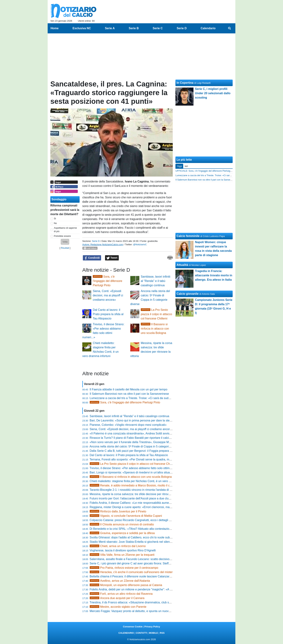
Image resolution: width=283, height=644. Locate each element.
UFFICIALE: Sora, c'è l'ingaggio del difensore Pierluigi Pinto (206, 171)
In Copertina (185, 83)
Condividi (92, 258)
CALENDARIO (126, 633)
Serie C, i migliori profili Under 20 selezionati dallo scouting (213, 93)
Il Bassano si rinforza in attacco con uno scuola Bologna (155, 329)
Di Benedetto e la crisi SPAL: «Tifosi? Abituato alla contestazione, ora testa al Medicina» (146, 529)
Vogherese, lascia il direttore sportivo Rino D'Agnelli (123, 550)
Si (55, 218)
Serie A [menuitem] (110, 28)
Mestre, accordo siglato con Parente (118, 607)
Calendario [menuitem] (208, 28)
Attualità (182, 265)
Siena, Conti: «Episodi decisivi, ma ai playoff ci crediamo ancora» (108, 295)
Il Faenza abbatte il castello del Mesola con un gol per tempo (129, 389)
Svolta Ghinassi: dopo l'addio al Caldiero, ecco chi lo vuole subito (131, 537)
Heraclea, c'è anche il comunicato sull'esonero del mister (131, 572)
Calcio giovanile (188, 294)
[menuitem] (230, 28)
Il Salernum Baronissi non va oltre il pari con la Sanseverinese (129, 394)
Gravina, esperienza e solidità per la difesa (122, 533)
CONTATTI (141, 633)
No (55, 223)
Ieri (186, 166)
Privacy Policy (152, 627)
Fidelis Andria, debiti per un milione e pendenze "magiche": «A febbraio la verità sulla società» (150, 589)
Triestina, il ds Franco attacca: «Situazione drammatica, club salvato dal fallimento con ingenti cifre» (153, 602)
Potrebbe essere (62, 236)
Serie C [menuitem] (158, 28)
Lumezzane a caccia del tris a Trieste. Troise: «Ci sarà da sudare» (132, 398)
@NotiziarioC (140, 244)
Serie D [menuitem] (182, 28)
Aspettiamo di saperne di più (65, 230)
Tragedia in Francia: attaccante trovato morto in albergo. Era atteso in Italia (214, 275)
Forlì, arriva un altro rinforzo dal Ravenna (121, 594)
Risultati (65, 248)
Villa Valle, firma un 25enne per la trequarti (122, 555)
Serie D (96, 241)
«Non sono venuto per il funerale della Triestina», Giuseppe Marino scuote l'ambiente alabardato (151, 442)
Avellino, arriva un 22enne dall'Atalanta (120, 581)
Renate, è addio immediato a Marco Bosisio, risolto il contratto (135, 485)
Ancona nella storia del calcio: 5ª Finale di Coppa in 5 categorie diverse (135, 446)
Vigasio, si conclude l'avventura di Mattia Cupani (126, 516)
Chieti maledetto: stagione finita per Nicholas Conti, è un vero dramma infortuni (140, 481)
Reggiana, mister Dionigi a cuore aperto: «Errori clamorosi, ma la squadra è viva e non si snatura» (152, 507)
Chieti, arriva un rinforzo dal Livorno (118, 546)
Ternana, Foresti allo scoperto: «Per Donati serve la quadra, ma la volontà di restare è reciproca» (152, 459)
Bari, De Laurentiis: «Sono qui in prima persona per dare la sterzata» (134, 420)
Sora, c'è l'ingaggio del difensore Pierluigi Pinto (107, 281)
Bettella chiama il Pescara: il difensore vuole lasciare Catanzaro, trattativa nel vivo (142, 576)
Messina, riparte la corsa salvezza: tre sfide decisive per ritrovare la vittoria (137, 494)
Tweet (112, 258)
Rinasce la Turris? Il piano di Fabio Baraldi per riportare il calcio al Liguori (136, 438)
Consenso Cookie (133, 627)
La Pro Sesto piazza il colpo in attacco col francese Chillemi (156, 314)
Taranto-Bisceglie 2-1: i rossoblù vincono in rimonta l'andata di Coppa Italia (137, 490)
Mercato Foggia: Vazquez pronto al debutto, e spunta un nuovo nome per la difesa (142, 611)
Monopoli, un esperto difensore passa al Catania (126, 585)
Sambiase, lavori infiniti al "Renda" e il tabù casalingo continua (156, 281)
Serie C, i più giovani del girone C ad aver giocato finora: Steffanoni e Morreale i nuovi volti (148, 563)
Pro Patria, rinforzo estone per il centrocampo (124, 568)
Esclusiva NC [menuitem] (82, 28)
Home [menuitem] (55, 28)
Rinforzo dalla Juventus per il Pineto (118, 511)
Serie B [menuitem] (134, 28)
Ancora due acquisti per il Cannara (117, 598)
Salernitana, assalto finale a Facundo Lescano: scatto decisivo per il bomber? (139, 559)
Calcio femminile (188, 236)
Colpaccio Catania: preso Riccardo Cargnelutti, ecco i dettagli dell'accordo (137, 520)
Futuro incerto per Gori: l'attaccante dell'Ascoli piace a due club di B (133, 498)
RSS (162, 633)
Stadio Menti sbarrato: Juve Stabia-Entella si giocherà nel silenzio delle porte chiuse (143, 542)
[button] (65, 242)
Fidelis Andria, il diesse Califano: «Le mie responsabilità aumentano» (134, 503)
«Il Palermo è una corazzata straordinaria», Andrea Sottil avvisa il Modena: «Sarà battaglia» (148, 433)
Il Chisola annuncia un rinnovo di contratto (122, 524)
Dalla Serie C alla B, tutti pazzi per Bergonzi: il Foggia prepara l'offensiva (136, 451)
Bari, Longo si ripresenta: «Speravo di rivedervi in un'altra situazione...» (135, 472)
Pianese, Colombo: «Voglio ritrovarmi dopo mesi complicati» (128, 425)
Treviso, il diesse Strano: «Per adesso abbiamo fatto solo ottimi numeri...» (137, 468)
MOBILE (153, 633)
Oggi (179, 166)
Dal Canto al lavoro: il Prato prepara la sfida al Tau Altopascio (108, 314)
